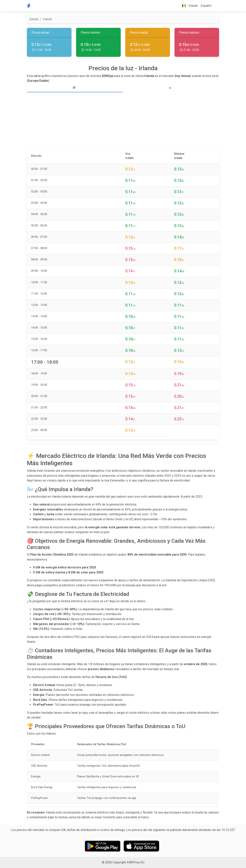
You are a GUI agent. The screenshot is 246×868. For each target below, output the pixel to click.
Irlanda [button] (188, 6)
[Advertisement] (123, 121)
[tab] (75, 88)
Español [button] (206, 6)
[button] (216, 6)
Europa (34, 19)
